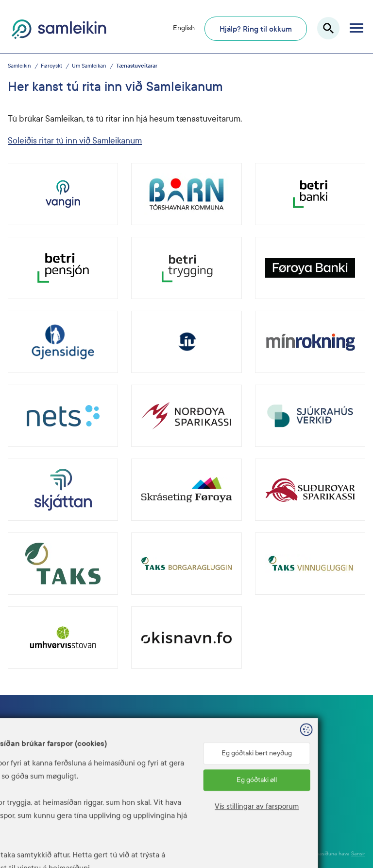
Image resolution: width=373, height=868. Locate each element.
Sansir (358, 854)
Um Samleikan (89, 66)
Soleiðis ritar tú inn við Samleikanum (75, 141)
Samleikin (19, 66)
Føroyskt (51, 66)
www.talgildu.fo (114, 793)
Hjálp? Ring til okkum (256, 29)
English (184, 28)
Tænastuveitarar (137, 66)
